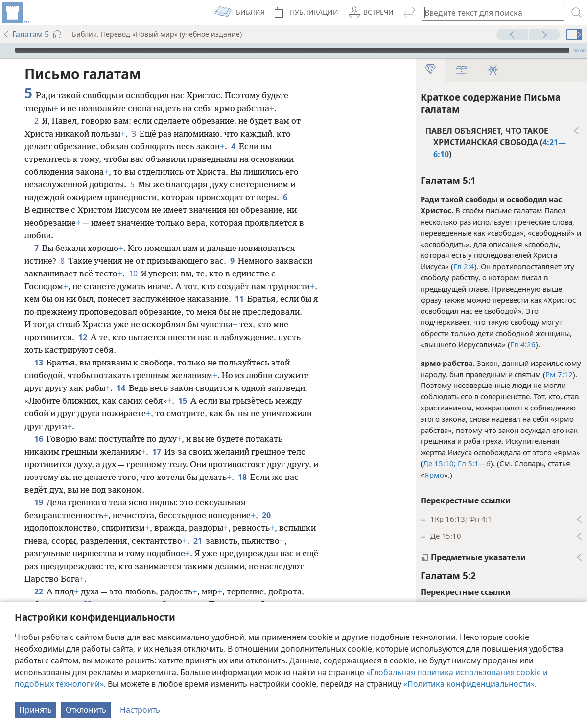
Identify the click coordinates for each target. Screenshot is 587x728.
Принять (35, 710)
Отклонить (86, 710)
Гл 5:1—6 (473, 463)
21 (198, 541)
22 (38, 591)
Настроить (140, 710)
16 (38, 439)
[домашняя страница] (15, 13)
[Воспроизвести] (6, 50)
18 (242, 477)
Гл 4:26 (523, 344)
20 (266, 515)
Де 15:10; (439, 463)
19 (38, 502)
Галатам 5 (26, 34)
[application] (293, 50)
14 (121, 388)
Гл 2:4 (464, 266)
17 (156, 452)
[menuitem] (15, 13)
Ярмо (434, 475)
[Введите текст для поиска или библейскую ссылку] (488, 12)
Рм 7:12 (559, 374)
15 (182, 401)
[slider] (292, 50)
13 (38, 363)
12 (82, 337)
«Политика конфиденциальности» (469, 684)
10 (133, 273)
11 (239, 299)
